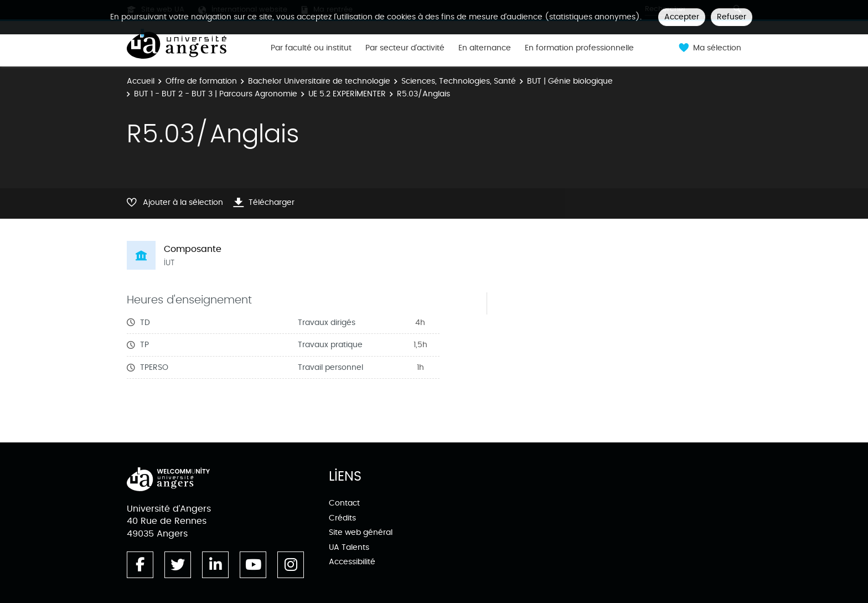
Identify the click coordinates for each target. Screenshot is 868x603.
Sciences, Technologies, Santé (459, 81)
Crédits (342, 518)
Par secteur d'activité (405, 48)
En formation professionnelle (579, 48)
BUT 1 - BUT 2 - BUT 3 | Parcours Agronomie (216, 94)
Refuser (732, 17)
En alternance (485, 48)
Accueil (141, 81)
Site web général (361, 532)
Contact (344, 503)
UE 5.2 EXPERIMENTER (347, 94)
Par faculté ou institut (311, 48)
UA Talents (349, 547)
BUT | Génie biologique (570, 81)
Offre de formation (201, 81)
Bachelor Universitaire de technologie (319, 81)
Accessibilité (352, 562)
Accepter (682, 17)
